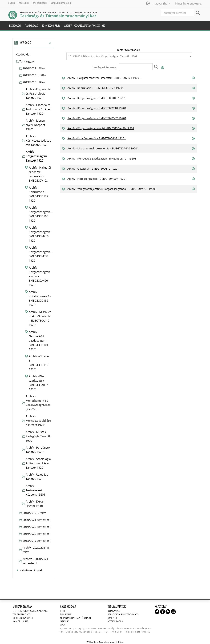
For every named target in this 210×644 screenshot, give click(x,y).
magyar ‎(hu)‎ (162, 3)
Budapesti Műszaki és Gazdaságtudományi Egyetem (58, 12)
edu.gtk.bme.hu (40, 3)
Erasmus (66, 614)
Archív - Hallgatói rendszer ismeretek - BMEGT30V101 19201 (104, 78)
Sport (64, 625)
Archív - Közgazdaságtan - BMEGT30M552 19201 (97, 118)
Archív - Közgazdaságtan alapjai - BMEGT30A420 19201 (101, 128)
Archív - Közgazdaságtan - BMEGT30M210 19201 (97, 108)
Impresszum (65, 628)
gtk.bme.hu (24, 3)
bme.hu (12, 3)
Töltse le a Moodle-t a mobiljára (105, 642)
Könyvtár (114, 611)
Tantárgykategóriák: (128, 50)
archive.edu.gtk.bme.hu (61, 3)
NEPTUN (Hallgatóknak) (75, 618)
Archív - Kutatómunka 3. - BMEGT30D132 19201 (97, 138)
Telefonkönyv (22, 614)
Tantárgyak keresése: (105, 67)
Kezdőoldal (23, 54)
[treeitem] (34, 55)
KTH (62, 611)
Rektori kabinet (23, 618)
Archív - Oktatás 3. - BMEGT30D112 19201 (93, 169)
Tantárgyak (27, 61)
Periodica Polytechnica (123, 614)
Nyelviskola (115, 621)
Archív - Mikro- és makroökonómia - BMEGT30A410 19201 (103, 148)
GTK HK (64, 621)
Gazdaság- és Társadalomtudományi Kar (58, 16)
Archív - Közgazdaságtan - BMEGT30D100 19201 (97, 98)
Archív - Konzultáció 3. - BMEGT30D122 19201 (96, 88)
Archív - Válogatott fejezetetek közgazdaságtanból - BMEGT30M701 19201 (112, 189)
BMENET (112, 618)
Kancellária (20, 621)
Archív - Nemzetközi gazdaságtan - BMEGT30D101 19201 (102, 158)
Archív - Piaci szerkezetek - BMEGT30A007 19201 (97, 179)
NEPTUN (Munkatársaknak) (30, 611)
